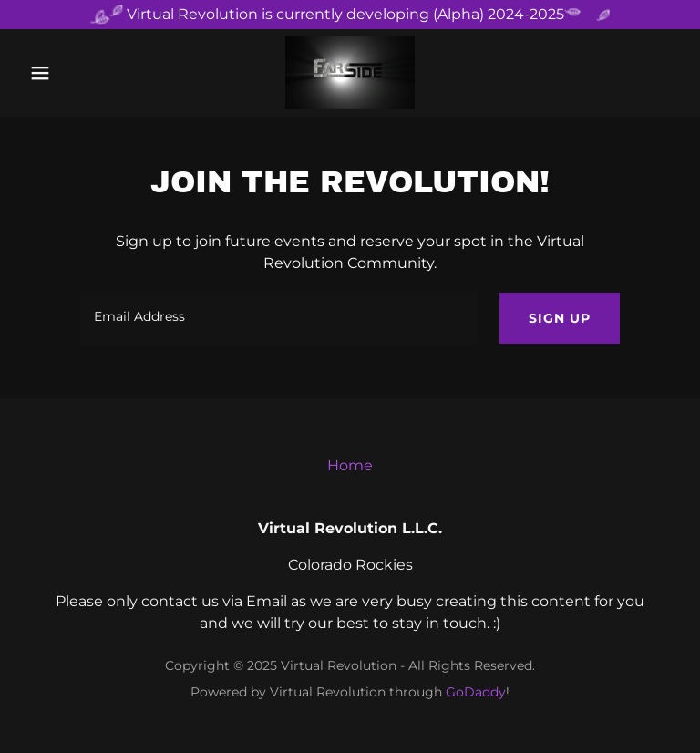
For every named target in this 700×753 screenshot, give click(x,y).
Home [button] (350, 465)
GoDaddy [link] (476, 692)
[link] (350, 73)
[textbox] (279, 318)
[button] (71, 73)
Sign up (560, 318)
